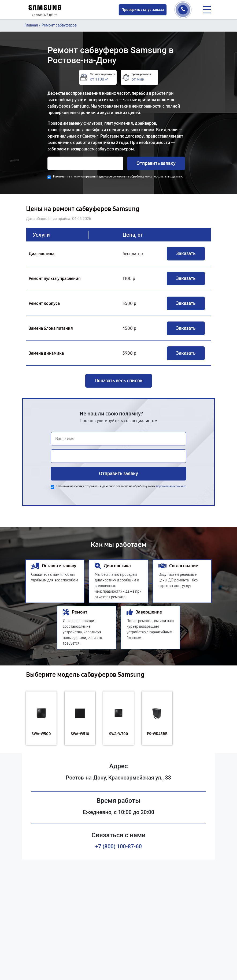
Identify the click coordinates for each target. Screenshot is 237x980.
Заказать (186, 253)
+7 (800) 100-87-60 (118, 846)
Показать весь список (119, 381)
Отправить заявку (156, 163)
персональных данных (167, 177)
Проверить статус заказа (143, 10)
